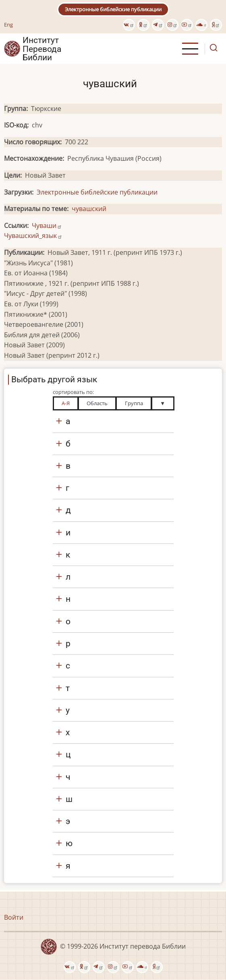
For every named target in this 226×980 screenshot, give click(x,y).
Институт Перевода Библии (42, 49)
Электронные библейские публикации (113, 9)
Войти (14, 917)
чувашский (89, 209)
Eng (8, 25)
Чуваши (47, 226)
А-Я (66, 403)
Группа (134, 403)
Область (97, 403)
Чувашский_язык (33, 236)
